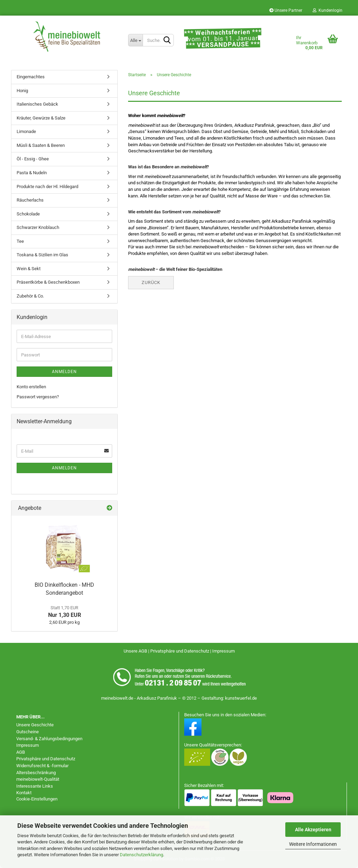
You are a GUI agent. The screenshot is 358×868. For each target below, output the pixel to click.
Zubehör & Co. (30, 296)
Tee (20, 241)
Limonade (26, 131)
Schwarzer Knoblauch (38, 227)
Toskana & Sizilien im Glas (42, 255)
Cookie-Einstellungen (37, 799)
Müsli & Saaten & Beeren (41, 145)
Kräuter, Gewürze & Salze (41, 118)
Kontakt (24, 793)
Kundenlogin (328, 10)
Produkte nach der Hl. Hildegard (47, 187)
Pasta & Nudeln (32, 173)
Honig (22, 91)
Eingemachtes (31, 77)
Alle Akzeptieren (313, 830)
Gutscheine (28, 732)
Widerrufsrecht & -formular (42, 766)
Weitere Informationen (313, 844)
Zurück (151, 282)
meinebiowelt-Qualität (38, 779)
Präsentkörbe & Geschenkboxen (48, 282)
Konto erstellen (31, 387)
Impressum (223, 651)
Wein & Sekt (29, 269)
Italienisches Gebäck (37, 104)
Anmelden (64, 372)
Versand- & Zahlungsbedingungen (49, 739)
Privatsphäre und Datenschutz (180, 651)
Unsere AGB (136, 651)
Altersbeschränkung (36, 773)
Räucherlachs (30, 200)
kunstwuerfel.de (241, 698)
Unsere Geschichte (35, 725)
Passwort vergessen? (38, 397)
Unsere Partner (286, 10)
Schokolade (28, 214)
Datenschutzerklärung (141, 855)
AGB (21, 752)
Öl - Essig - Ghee (33, 159)
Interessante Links (35, 786)
